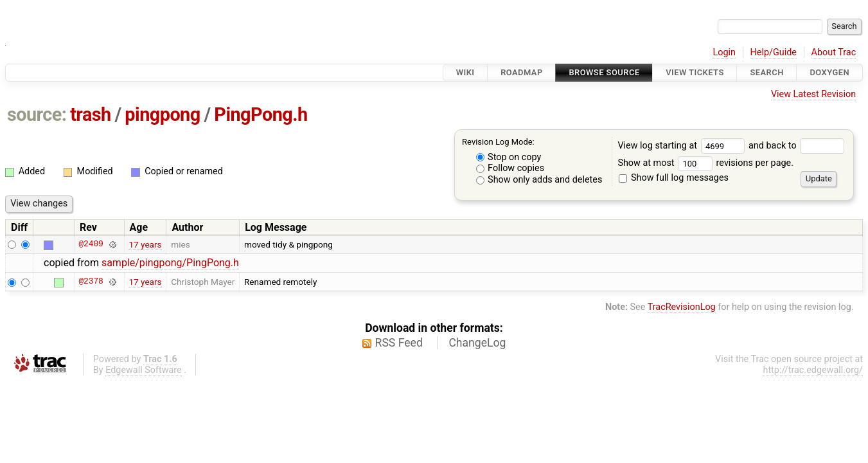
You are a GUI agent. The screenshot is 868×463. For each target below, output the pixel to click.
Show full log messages (674, 178)
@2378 (91, 282)
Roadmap (522, 72)
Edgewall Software (144, 370)
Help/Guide (774, 52)
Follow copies (510, 168)
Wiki (465, 72)
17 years (145, 244)
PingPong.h (261, 114)
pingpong (162, 114)
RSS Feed (399, 343)
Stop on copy (509, 157)
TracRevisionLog (682, 307)
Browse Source (604, 72)
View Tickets (695, 72)
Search (766, 72)
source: (37, 114)
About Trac (834, 52)
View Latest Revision (813, 94)
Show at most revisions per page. (705, 163)
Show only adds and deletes (539, 180)
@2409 (91, 244)
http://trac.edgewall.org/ (813, 370)
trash (91, 114)
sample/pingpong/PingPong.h (170, 263)
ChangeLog (477, 343)
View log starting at (683, 146)
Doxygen (829, 72)
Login (724, 52)
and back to (796, 146)
